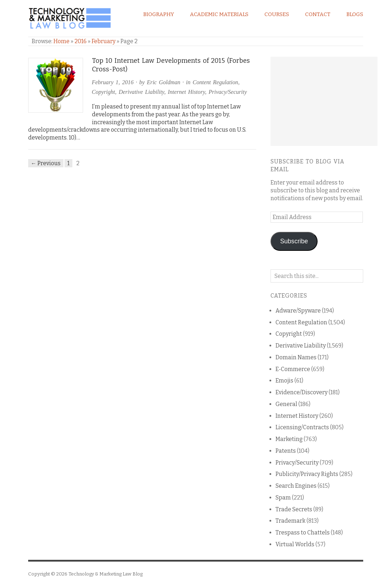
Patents (286, 451)
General (286, 404)
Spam (283, 498)
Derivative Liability (142, 92)
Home (61, 41)
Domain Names (296, 357)
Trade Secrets (294, 509)
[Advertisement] (324, 101)
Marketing (289, 439)
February (104, 41)
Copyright (104, 92)
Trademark (290, 521)
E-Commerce (293, 369)
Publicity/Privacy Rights (307, 474)
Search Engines (296, 486)
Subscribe (294, 241)
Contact (318, 14)
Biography (159, 14)
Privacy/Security (228, 92)
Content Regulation (215, 82)
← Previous (46, 163)
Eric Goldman (164, 82)
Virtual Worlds (295, 544)
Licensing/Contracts (302, 427)
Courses (277, 14)
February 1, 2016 (113, 82)
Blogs (355, 14)
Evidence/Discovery (302, 392)
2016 (81, 41)
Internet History (186, 92)
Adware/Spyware (298, 311)
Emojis (284, 381)
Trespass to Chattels (303, 533)
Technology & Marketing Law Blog (106, 574)
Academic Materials (219, 14)
